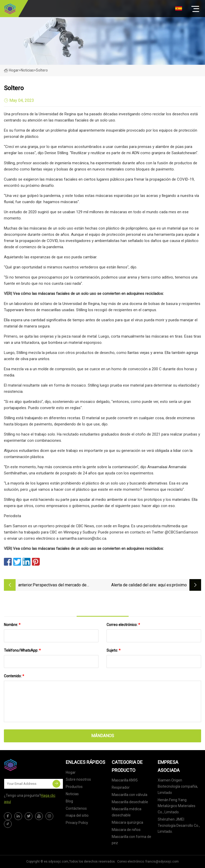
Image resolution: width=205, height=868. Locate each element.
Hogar (11, 70)
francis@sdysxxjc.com (162, 862)
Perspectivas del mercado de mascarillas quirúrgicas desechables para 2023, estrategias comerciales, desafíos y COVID (66, 585)
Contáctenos (76, 808)
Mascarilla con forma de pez (131, 840)
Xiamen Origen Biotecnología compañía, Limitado (178, 786)
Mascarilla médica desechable (127, 812)
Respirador (121, 787)
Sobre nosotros (78, 779)
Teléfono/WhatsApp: (22, 650)
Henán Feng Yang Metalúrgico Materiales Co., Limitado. (177, 806)
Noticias (72, 794)
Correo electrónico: (123, 625)
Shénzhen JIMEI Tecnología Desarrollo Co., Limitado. (179, 826)
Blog (69, 801)
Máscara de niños (126, 830)
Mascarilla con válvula (130, 795)
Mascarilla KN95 (125, 780)
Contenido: (14, 676)
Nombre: (12, 625)
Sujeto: (114, 650)
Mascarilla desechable (130, 802)
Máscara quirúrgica (127, 822)
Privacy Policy (77, 823)
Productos (74, 787)
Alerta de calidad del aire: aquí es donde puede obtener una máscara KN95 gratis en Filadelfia (140, 585)
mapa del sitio (77, 815)
